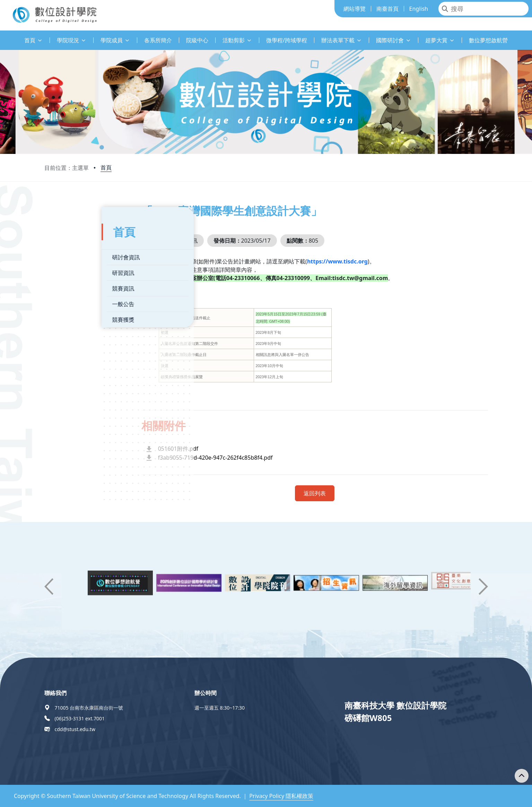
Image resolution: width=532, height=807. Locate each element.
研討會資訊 (69, 253)
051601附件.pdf (199, 449)
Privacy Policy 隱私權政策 (281, 796)
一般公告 (66, 300)
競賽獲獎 (66, 315)
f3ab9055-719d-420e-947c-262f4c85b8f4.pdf (236, 458)
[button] (49, 587)
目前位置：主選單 (67, 168)
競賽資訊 (66, 284)
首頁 (106, 167)
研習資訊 (66, 268)
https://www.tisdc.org (358, 261)
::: (2, 36)
